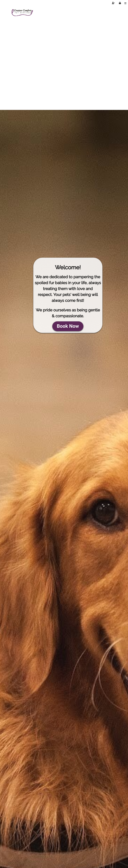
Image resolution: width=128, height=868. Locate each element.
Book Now (68, 326)
